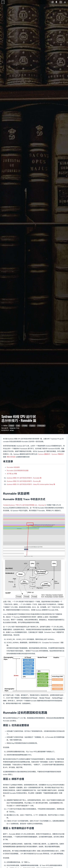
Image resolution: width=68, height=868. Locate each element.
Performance (42, 426)
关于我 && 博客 (12, 474)
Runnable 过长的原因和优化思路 (18, 471)
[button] (53, 2)
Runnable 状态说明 (13, 467)
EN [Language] (61, 2)
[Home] (65, 2)
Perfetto (25, 426)
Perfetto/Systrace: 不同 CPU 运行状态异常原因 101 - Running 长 (25, 505)
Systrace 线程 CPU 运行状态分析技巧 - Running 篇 (24, 481)
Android (12, 426)
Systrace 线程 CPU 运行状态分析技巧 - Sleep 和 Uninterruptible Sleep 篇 (31, 484)
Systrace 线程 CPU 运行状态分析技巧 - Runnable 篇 (24, 478)
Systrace (33, 426)
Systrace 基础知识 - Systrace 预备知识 (51, 454)
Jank (18, 426)
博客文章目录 (11, 457)
